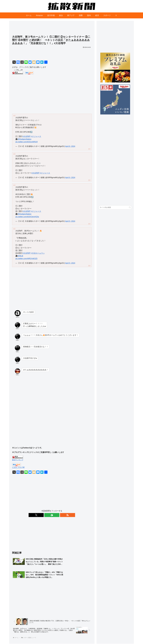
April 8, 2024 (70, 146)
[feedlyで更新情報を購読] (52, 515)
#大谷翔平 (27, 136)
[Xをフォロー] (47, 515)
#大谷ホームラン (38, 253)
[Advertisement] (52, 29)
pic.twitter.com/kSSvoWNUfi (26, 142)
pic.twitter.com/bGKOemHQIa (27, 217)
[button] (130, 207)
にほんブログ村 (18, 467)
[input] (115, 207)
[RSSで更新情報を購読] (56, 515)
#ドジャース (36, 136)
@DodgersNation (24, 139)
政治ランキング (18, 460)
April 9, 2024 (70, 178)
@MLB (20, 256)
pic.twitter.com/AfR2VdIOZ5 (26, 259)
